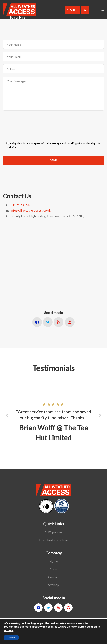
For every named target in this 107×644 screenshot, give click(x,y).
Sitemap (53, 585)
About (54, 569)
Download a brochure (53, 540)
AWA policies (53, 532)
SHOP (73, 10)
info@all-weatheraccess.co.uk (31, 210)
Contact (53, 577)
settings (9, 630)
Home (53, 561)
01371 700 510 (21, 205)
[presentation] (33, 122)
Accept (11, 638)
